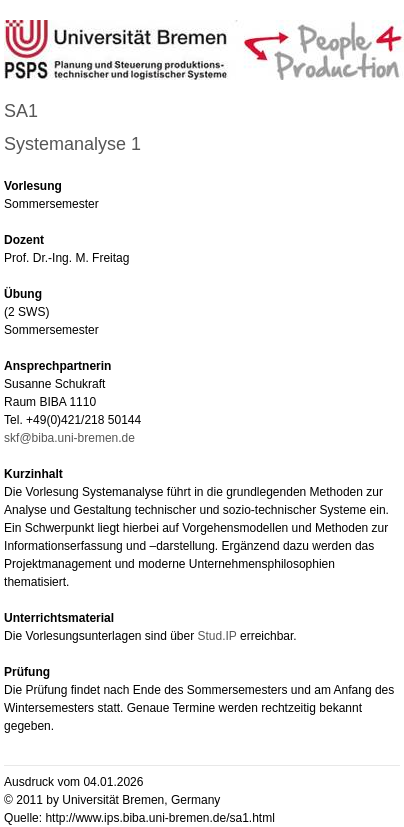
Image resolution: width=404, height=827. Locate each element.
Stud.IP (219, 636)
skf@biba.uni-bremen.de (69, 438)
